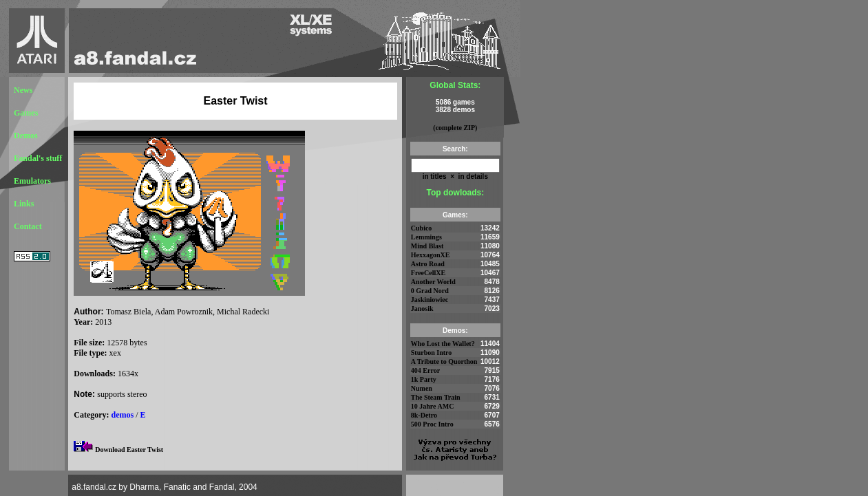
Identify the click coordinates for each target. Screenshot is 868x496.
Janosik (422, 309)
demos (123, 415)
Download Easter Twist (129, 450)
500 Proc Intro (432, 424)
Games (26, 113)
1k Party (424, 379)
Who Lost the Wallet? (443, 344)
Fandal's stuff (38, 158)
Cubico (422, 228)
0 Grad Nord (430, 291)
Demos (26, 136)
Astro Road (428, 264)
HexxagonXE (431, 255)
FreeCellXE (428, 273)
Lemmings (426, 237)
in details (472, 176)
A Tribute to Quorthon (444, 362)
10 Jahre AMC (433, 406)
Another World (433, 282)
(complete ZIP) (455, 128)
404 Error (425, 370)
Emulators (32, 181)
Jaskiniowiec (430, 300)
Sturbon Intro (432, 353)
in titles (435, 176)
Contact (28, 226)
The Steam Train (436, 397)
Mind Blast (427, 246)
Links (24, 204)
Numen (422, 388)
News (23, 90)
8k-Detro (424, 415)
